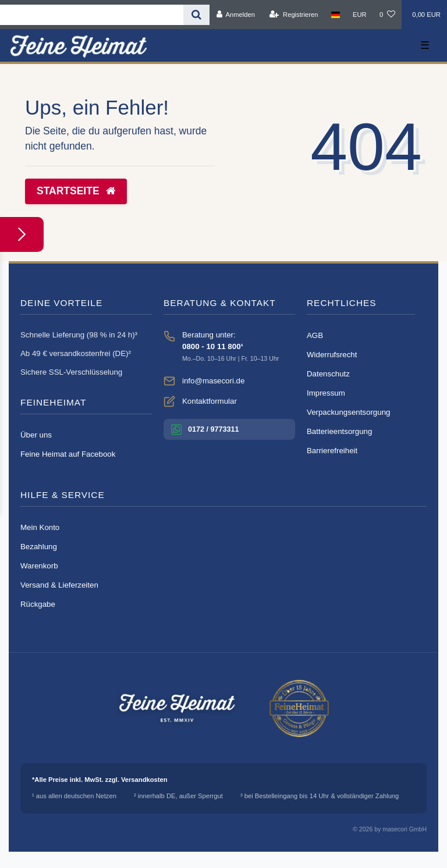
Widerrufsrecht (332, 355)
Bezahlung (39, 547)
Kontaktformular (210, 401)
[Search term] (92, 15)
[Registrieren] (294, 15)
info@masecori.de (213, 381)
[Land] (336, 15)
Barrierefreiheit (332, 451)
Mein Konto (40, 527)
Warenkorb (39, 566)
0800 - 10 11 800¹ (213, 346)
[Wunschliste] (387, 15)
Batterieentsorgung (339, 431)
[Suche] (196, 15)
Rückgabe (38, 604)
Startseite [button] (76, 191)
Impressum (326, 393)
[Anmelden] (235, 15)
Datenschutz (328, 374)
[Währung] (360, 15)
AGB (315, 335)
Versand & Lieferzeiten (59, 585)
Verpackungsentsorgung (348, 412)
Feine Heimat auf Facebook (68, 454)
